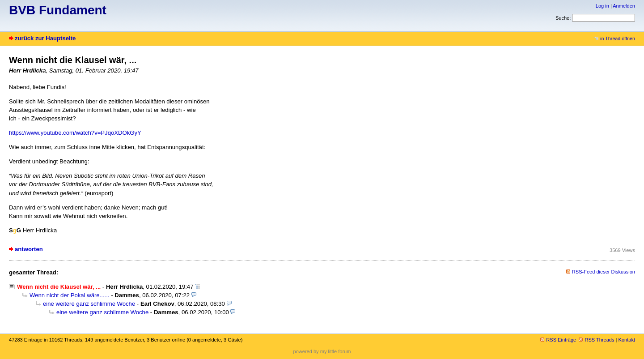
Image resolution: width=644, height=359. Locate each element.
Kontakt (627, 340)
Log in (602, 6)
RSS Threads (596, 340)
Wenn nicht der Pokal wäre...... (70, 295)
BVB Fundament (58, 10)
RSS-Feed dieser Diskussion (604, 272)
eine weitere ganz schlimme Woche (89, 304)
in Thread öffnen (615, 38)
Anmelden (624, 6)
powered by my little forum (322, 351)
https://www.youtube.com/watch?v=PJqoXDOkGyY (75, 133)
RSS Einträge (558, 340)
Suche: (563, 18)
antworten (29, 249)
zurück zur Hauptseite (45, 38)
